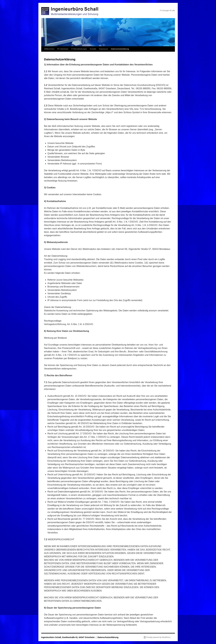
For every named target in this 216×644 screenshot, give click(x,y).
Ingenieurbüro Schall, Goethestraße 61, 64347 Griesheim (68, 637)
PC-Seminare (63, 49)
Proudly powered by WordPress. (159, 637)
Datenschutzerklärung (120, 49)
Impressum (104, 49)
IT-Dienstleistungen (79, 49)
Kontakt (93, 49)
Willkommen (49, 49)
